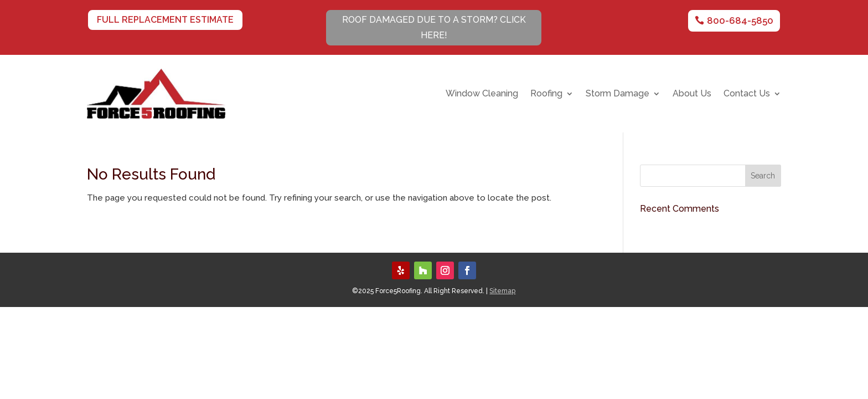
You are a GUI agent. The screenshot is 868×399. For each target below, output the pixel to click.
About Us (692, 94)
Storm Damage (618, 94)
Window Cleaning (482, 94)
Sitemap (502, 291)
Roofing (546, 94)
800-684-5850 (740, 21)
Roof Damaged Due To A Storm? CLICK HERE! (434, 27)
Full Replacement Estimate (165, 20)
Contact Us (747, 94)
